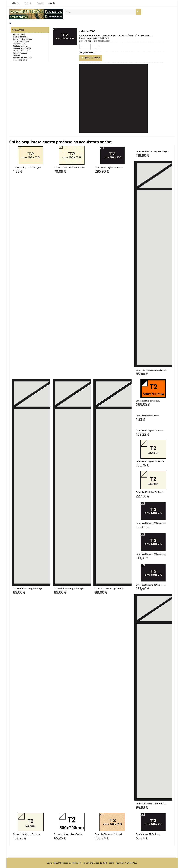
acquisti (28, 3)
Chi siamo (16, 3)
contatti (40, 3)
